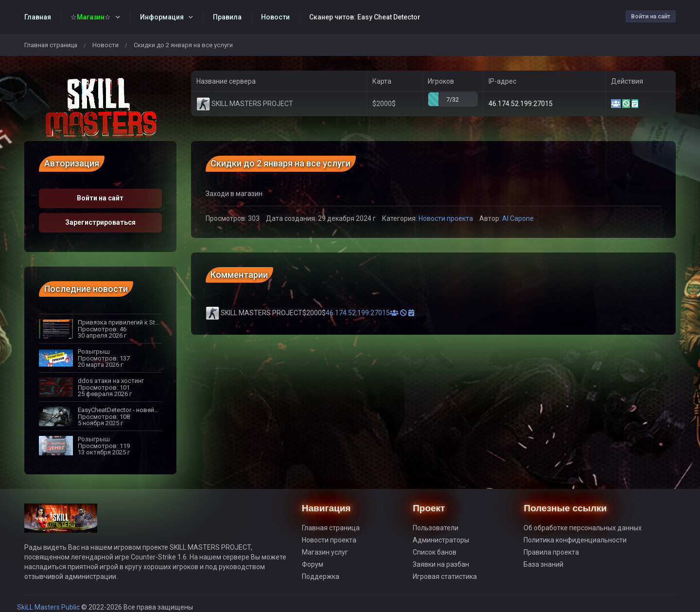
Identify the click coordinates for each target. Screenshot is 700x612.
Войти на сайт (651, 17)
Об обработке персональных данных (583, 528)
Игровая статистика (445, 576)
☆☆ (91, 17)
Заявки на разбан (441, 564)
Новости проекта (446, 218)
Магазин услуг (325, 552)
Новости (105, 45)
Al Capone (518, 218)
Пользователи (436, 528)
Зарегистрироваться (100, 222)
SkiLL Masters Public (49, 607)
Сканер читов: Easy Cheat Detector (365, 17)
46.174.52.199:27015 (521, 104)
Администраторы (441, 540)
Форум (313, 564)
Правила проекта (551, 552)
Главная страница (51, 45)
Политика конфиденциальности (575, 540)
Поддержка (321, 576)
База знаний (543, 564)
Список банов (435, 552)
